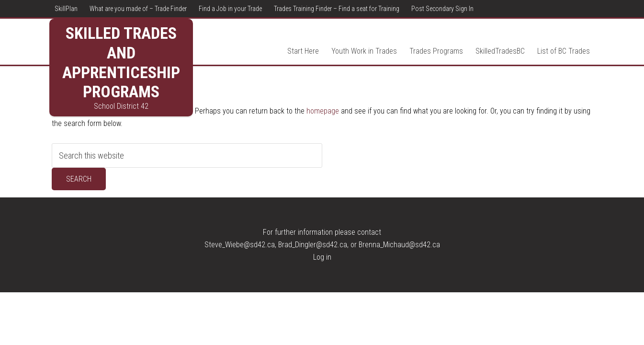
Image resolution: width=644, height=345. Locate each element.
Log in (322, 257)
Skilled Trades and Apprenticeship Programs (121, 62)
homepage (323, 111)
